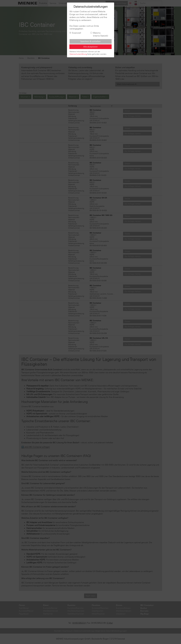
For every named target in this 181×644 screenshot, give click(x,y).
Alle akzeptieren (90, 47)
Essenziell (75, 33)
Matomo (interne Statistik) (99, 34)
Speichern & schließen (90, 41)
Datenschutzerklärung (78, 54)
